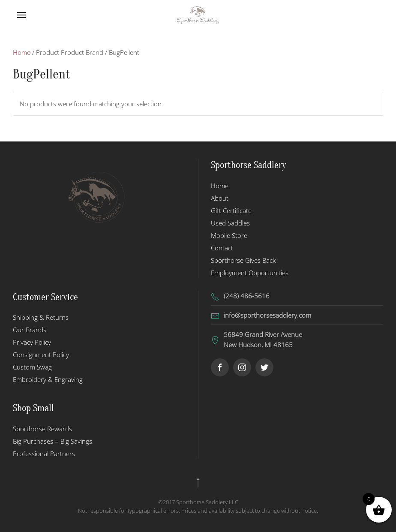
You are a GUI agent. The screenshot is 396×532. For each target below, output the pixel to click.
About (220, 198)
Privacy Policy (32, 342)
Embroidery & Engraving (48, 379)
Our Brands (30, 330)
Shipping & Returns (41, 317)
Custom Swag (32, 367)
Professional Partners (44, 454)
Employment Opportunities (250, 273)
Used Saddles (230, 223)
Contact (222, 248)
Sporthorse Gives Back (243, 260)
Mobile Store (229, 235)
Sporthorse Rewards (42, 429)
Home (22, 52)
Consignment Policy (41, 355)
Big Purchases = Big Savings (52, 441)
